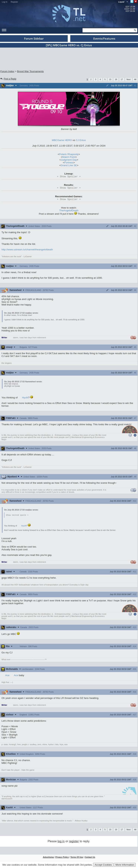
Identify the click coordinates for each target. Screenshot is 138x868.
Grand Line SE (69, 165)
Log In (5, 2)
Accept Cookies (103, 865)
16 (116, 79)
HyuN (25, 399)
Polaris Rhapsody (69, 154)
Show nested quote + (17, 516)
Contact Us (90, 858)
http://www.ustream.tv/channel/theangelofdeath (27, 251)
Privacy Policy (62, 858)
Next (129, 79)
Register (14, 2)
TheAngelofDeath (69, 212)
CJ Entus (81, 140)
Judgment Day (69, 160)
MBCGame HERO (62, 140)
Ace (7, 677)
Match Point (69, 157)
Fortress (69, 163)
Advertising (48, 858)
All (135, 79)
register (74, 843)
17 (122, 79)
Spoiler (69, 177)
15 (110, 79)
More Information (125, 865)
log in (61, 843)
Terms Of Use (77, 858)
